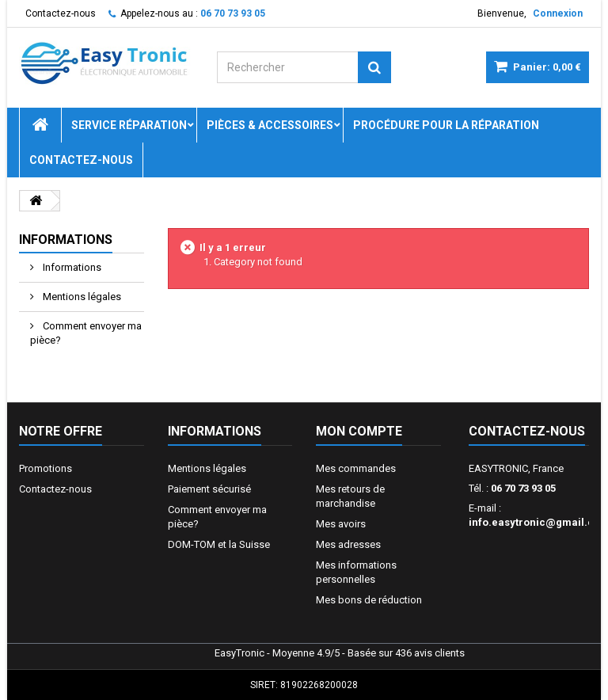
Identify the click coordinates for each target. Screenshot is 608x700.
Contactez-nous (61, 13)
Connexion (558, 13)
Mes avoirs (341, 524)
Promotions (46, 468)
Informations (66, 240)
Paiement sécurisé (209, 489)
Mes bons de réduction (369, 600)
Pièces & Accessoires (270, 125)
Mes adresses (348, 544)
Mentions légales (81, 297)
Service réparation (129, 125)
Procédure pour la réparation (446, 125)
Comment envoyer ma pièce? (86, 333)
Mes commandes (356, 468)
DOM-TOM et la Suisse (219, 544)
